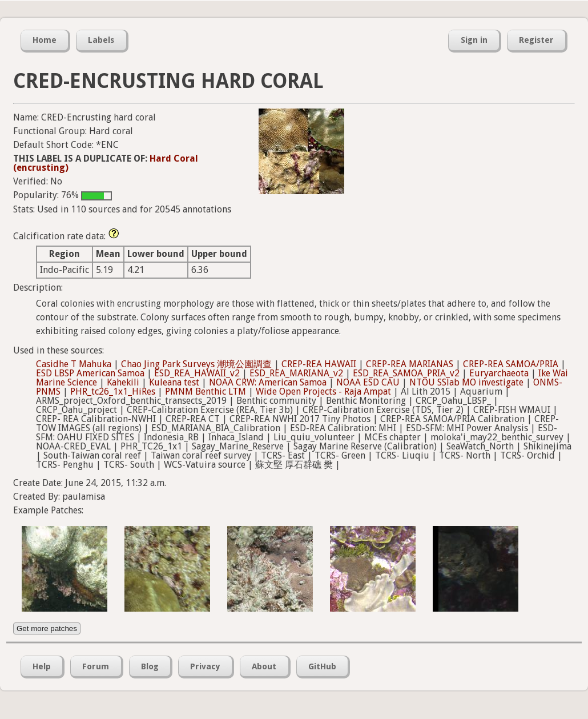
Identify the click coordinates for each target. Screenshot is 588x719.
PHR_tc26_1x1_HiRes (113, 391)
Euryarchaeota (499, 373)
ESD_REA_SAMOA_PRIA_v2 (406, 373)
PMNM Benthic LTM (206, 391)
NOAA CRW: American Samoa (268, 382)
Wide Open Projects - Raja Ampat (323, 391)
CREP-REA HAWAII (319, 364)
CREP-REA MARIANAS (410, 364)
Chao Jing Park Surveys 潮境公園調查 (196, 364)
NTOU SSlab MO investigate (466, 382)
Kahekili (123, 382)
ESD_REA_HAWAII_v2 (197, 373)
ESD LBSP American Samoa (90, 373)
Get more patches (47, 628)
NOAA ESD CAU (368, 382)
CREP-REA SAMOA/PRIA (511, 364)
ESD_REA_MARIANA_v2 (296, 373)
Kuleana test (174, 382)
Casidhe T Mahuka (74, 364)
